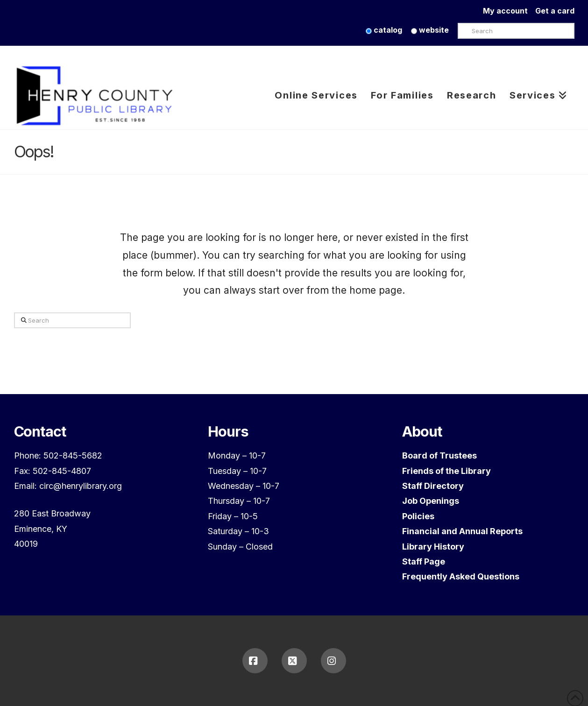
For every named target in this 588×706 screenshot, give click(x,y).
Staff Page (424, 561)
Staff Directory (433, 486)
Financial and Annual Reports (462, 531)
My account (509, 11)
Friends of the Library (446, 471)
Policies (418, 516)
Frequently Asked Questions (461, 576)
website (430, 30)
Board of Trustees (439, 455)
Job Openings (431, 501)
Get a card (555, 11)
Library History (433, 547)
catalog (384, 30)
